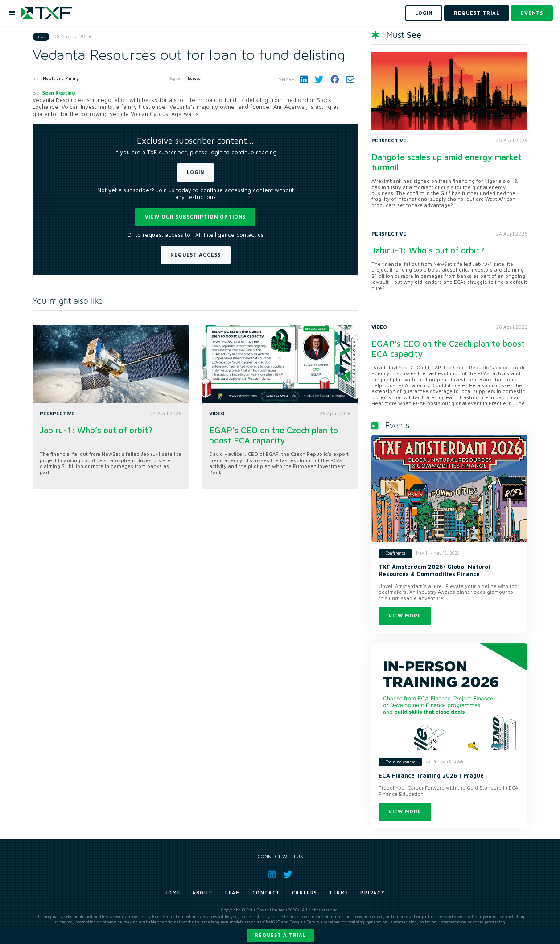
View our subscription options (195, 217)
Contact (266, 893)
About (202, 893)
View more (405, 615)
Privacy (373, 893)
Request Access (196, 255)
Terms (339, 893)
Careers (305, 893)
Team (232, 893)
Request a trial (280, 935)
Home (173, 893)
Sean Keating (59, 93)
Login (196, 172)
